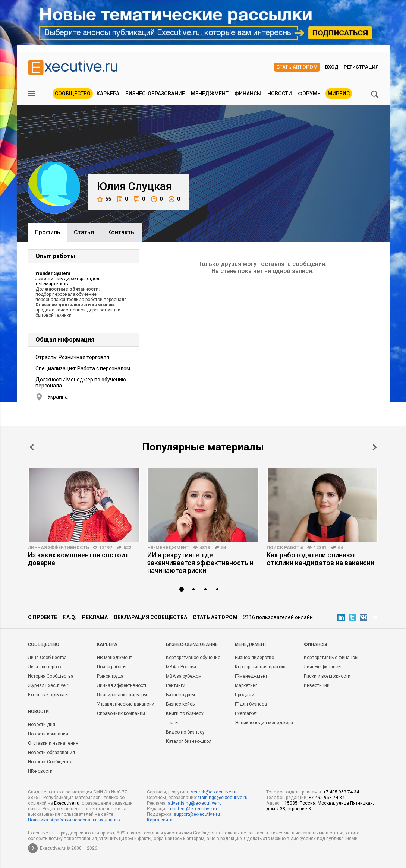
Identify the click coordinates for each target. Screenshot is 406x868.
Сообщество (73, 94)
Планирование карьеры (122, 695)
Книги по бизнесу (185, 713)
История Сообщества (51, 676)
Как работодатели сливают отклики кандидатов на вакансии (320, 559)
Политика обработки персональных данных (74, 820)
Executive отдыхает (48, 695)
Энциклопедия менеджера (264, 723)
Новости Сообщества (51, 762)
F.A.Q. (70, 617)
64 (340, 548)
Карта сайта (160, 820)
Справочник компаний (121, 713)
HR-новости (40, 771)
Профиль (48, 232)
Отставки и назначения (53, 743)
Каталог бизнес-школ (189, 741)
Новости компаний (48, 734)
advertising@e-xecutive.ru (195, 803)
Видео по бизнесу (185, 732)
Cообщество (44, 644)
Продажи (245, 695)
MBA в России (181, 667)
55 (104, 199)
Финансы (248, 94)
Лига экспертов (45, 667)
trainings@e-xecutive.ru (223, 798)
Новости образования (51, 753)
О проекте (43, 617)
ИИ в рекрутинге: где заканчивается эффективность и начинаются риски (200, 563)
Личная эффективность (59, 548)
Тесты (172, 723)
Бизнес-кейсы (181, 704)
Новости (280, 94)
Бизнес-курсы (180, 695)
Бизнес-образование (155, 94)
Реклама (95, 617)
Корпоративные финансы (331, 658)
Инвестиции (317, 685)
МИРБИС (339, 94)
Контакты (122, 232)
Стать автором (297, 67)
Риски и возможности (327, 676)
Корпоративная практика (261, 667)
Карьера (108, 94)
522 (127, 548)
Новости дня (42, 725)
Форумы (310, 94)
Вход (332, 67)
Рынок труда (110, 676)
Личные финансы (323, 667)
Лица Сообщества (47, 658)
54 (224, 548)
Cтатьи (84, 232)
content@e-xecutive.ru (193, 809)
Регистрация (361, 67)
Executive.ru (67, 803)
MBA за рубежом (184, 676)
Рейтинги (176, 685)
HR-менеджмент (168, 548)
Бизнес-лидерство (254, 658)
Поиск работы (285, 548)
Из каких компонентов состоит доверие (78, 559)
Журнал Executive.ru (49, 685)
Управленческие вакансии (126, 704)
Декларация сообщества (150, 617)
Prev (32, 447)
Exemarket (246, 713)
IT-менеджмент (251, 676)
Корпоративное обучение (193, 658)
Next (375, 447)
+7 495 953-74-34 (341, 792)
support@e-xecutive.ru (197, 814)
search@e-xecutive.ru (214, 792)
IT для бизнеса (251, 704)
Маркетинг (246, 685)
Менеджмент (210, 94)
